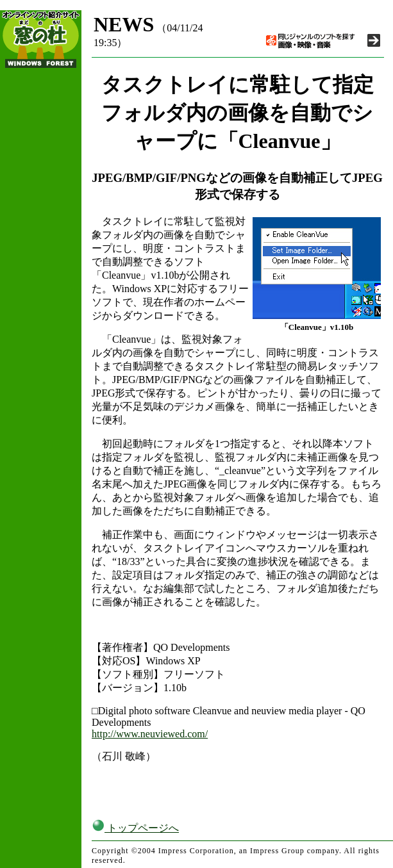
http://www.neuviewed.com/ (150, 734)
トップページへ (135, 828)
